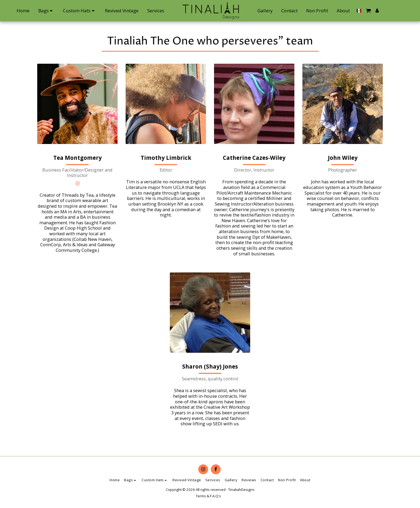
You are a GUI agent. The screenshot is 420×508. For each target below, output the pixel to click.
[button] (390, 11)
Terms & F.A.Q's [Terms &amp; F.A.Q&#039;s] (208, 496)
